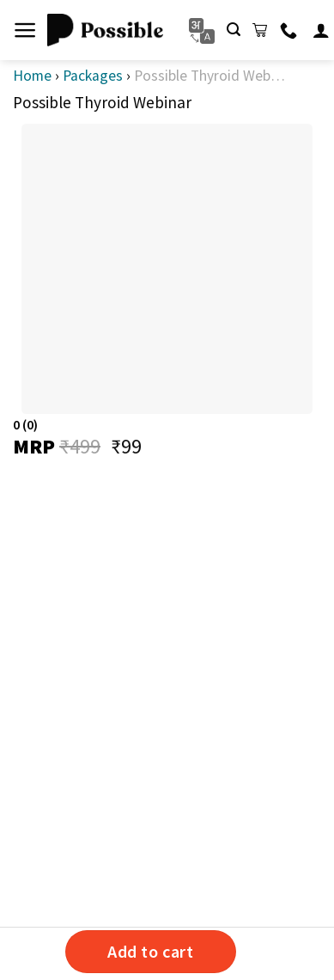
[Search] (234, 30)
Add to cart (151, 952)
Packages (93, 76)
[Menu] (25, 30)
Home (32, 76)
